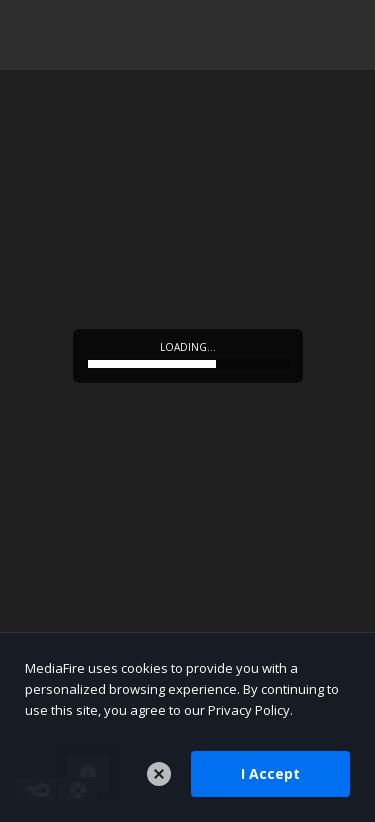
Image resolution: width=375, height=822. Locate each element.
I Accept (270, 773)
